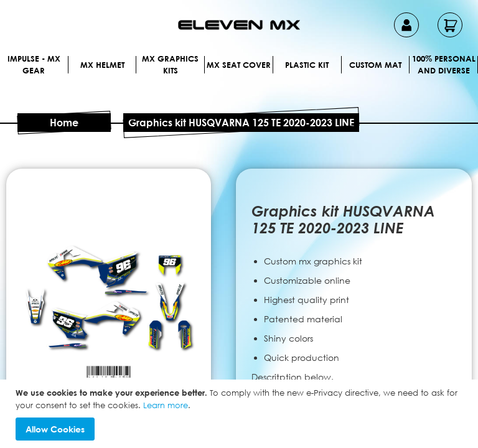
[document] (241, 414)
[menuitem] (55, 64)
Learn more (166, 405)
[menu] (239, 80)
